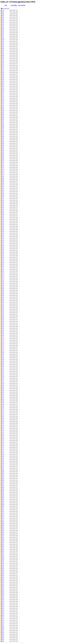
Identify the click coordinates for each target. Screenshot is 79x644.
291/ (3, 140)
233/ (3, 240)
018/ (3, 612)
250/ (3, 211)
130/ (3, 418)
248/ (3, 214)
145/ (3, 392)
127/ (3, 423)
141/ (3, 399)
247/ (3, 216)
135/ (3, 409)
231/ (3, 244)
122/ (3, 432)
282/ (3, 155)
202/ (3, 294)
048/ (3, 560)
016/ (3, 615)
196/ (3, 304)
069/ (3, 524)
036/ (3, 581)
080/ (3, 505)
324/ (3, 83)
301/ (3, 123)
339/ (3, 57)
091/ (3, 485)
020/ (3, 608)
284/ (3, 152)
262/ (3, 190)
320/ (3, 90)
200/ (3, 297)
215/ (3, 271)
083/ (3, 499)
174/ (3, 342)
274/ (3, 169)
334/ (3, 66)
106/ (3, 460)
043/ (3, 568)
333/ (3, 67)
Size (19, 5)
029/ (3, 593)
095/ (3, 479)
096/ (3, 477)
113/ (3, 447)
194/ (3, 307)
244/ (3, 221)
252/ (3, 207)
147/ (3, 389)
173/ (3, 344)
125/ (3, 427)
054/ (3, 549)
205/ (3, 288)
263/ (3, 188)
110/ (3, 453)
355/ (3, 29)
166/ (3, 356)
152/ (3, 380)
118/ (3, 439)
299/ (3, 126)
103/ (3, 465)
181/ (3, 330)
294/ (3, 135)
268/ (3, 180)
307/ (3, 112)
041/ (3, 572)
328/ (3, 76)
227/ (3, 250)
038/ (3, 577)
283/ (3, 154)
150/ (3, 384)
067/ (3, 527)
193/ (3, 309)
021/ (3, 606)
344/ (3, 48)
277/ (3, 164)
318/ (3, 93)
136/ (3, 408)
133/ (3, 413)
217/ (3, 268)
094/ (3, 480)
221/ (3, 261)
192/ (3, 311)
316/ (3, 97)
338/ (3, 59)
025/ (3, 600)
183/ (3, 326)
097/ (3, 475)
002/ (3, 639)
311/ (3, 105)
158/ (3, 370)
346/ (3, 45)
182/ (3, 328)
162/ (3, 363)
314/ (3, 100)
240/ (3, 228)
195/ (3, 306)
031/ (3, 589)
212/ (3, 276)
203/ (3, 292)
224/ (3, 256)
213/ (3, 275)
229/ (3, 247)
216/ (3, 269)
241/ (3, 226)
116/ (3, 442)
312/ (3, 104)
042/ (3, 570)
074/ (3, 515)
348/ (3, 41)
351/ (3, 36)
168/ (3, 352)
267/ (3, 181)
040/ (3, 574)
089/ (3, 489)
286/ (3, 148)
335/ (3, 64)
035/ (3, 582)
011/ (3, 624)
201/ (3, 295)
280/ (3, 159)
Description (23, 5)
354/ (3, 31)
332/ (3, 69)
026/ (3, 598)
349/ (3, 40)
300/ (3, 124)
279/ (3, 161)
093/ (3, 482)
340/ (3, 55)
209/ (3, 282)
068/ (3, 525)
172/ (3, 345)
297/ (3, 129)
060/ (3, 539)
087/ (3, 492)
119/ (3, 437)
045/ (3, 565)
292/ (3, 138)
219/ (3, 264)
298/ (3, 128)
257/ (3, 199)
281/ (3, 157)
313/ (3, 102)
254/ (3, 204)
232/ (3, 242)
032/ (3, 587)
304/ (3, 117)
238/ (3, 231)
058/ (3, 543)
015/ (3, 617)
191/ (3, 313)
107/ (3, 458)
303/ (3, 119)
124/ (3, 428)
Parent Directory (6, 8)
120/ (3, 435)
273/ (3, 171)
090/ (3, 487)
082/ (3, 501)
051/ (3, 555)
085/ (3, 496)
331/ (3, 71)
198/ (3, 301)
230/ (3, 245)
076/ (3, 511)
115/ (3, 444)
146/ (3, 390)
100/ (3, 470)
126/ (3, 425)
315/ (3, 98)
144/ (3, 394)
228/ (3, 249)
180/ (3, 332)
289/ (3, 143)
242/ (3, 225)
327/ (3, 78)
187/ (3, 320)
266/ (3, 183)
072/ (3, 518)
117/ (3, 441)
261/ (3, 192)
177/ (3, 337)
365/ (3, 12)
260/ (3, 193)
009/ (3, 627)
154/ (3, 377)
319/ (3, 91)
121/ (3, 434)
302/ (3, 121)
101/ (3, 468)
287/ (3, 147)
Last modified (14, 5)
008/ (3, 629)
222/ (3, 259)
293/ (3, 136)
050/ (3, 556)
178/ (3, 335)
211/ (3, 278)
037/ (3, 579)
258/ (3, 197)
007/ (3, 631)
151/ (3, 382)
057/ (3, 544)
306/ (3, 114)
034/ (3, 584)
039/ (3, 575)
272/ (3, 173)
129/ (3, 420)
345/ (3, 46)
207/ (3, 285)
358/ (3, 24)
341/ (3, 53)
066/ (3, 529)
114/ (3, 446)
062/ (3, 536)
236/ (3, 235)
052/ (3, 553)
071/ (3, 520)
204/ (3, 290)
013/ (3, 620)
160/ (3, 366)
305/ (3, 116)
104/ (3, 463)
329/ (3, 74)
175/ (3, 340)
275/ (3, 167)
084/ (3, 498)
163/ (3, 361)
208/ (3, 283)
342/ (3, 52)
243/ (3, 223)
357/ (3, 26)
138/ (3, 404)
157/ (3, 371)
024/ (3, 601)
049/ (3, 558)
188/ (3, 318)
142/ (3, 397)
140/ (3, 401)
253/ (3, 206)
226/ (3, 252)
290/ (3, 142)
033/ (3, 586)
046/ (3, 563)
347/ (3, 43)
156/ (3, 373)
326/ (3, 79)
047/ (3, 562)
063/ (3, 534)
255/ (3, 202)
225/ (3, 254)
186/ (3, 321)
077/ (3, 510)
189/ (3, 316)
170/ (3, 349)
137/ (3, 406)
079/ (3, 506)
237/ (3, 233)
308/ (3, 110)
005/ (3, 634)
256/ (3, 200)
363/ (3, 15)
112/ (3, 449)
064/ (3, 532)
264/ (3, 186)
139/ (3, 403)
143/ (3, 396)
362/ (3, 17)
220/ (3, 263)
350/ (3, 38)
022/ (3, 605)
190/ (3, 314)
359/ (3, 22)
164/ (3, 359)
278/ (3, 162)
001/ (3, 641)
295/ (3, 133)
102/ (3, 466)
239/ (3, 230)
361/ (3, 19)
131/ (3, 416)
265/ (3, 185)
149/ (3, 385)
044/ (3, 567)
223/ (3, 257)
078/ (3, 508)
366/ (3, 10)
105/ (3, 461)
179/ (3, 333)
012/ (3, 622)
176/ (3, 339)
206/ (3, 287)
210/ (3, 280)
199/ (3, 299)
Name (6, 5)
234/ (3, 238)
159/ (3, 368)
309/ (3, 109)
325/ (3, 81)
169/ (3, 351)
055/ (3, 548)
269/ (3, 178)
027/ (3, 596)
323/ (3, 85)
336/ (3, 62)
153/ (3, 378)
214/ (3, 273)
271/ (3, 174)
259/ (3, 195)
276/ (3, 166)
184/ (3, 325)
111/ (3, 451)
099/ (3, 472)
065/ (3, 530)
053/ (3, 551)
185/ (3, 323)
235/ (3, 237)
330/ (3, 72)
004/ (3, 636)
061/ (3, 537)
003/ (3, 638)
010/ (3, 625)
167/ (3, 354)
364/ (3, 14)
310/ (3, 107)
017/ (3, 613)
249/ (3, 212)
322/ (3, 86)
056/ (3, 546)
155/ (3, 375)
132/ (3, 415)
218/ (3, 266)
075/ (3, 513)
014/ (3, 619)
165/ (3, 358)
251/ (3, 209)
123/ (3, 430)
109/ (3, 454)
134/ (3, 411)
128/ (3, 422)
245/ (3, 219)
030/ (3, 591)
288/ (3, 145)
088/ (3, 491)
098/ (3, 473)
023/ (3, 603)
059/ (3, 541)
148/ (3, 387)
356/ (3, 27)
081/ (3, 503)
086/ (3, 494)
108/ (3, 456)
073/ (3, 517)
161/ (3, 365)
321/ (3, 88)
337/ (3, 60)
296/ (3, 131)
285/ (3, 150)
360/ (3, 21)
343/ (3, 50)
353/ (3, 33)
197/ (3, 302)
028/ (3, 594)
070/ (3, 522)
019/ (3, 610)
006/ (3, 632)
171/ (3, 347)
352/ (3, 34)
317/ (3, 95)
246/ (3, 218)
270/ (3, 176)
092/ (3, 484)
